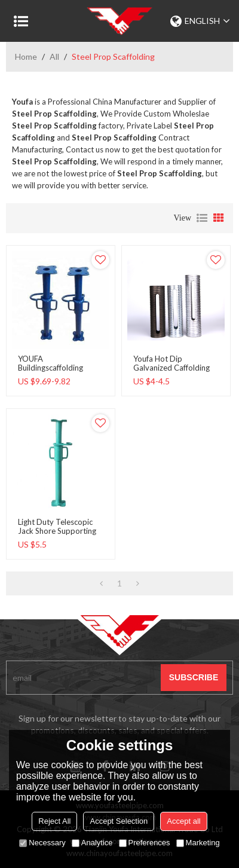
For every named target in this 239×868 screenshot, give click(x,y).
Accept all (183, 821)
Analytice (92, 843)
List (202, 218)
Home (26, 56)
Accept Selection (119, 821)
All (54, 56)
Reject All (54, 821)
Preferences (145, 843)
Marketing (198, 843)
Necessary (42, 843)
